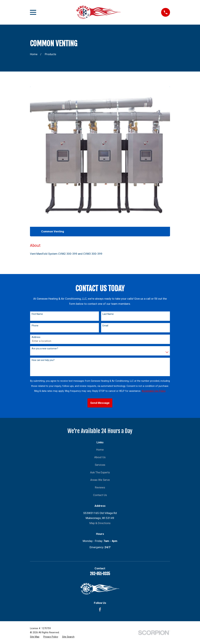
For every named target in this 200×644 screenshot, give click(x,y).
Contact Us (100, 495)
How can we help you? (43, 360)
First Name (37, 314)
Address (36, 337)
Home (100, 450)
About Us (100, 457)
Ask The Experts (100, 472)
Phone (35, 326)
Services (100, 465)
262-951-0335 (100, 574)
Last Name (108, 314)
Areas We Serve (100, 480)
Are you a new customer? (45, 349)
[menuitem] (35, 637)
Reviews (100, 487)
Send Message (100, 403)
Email (105, 326)
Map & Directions (100, 523)
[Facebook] (100, 609)
